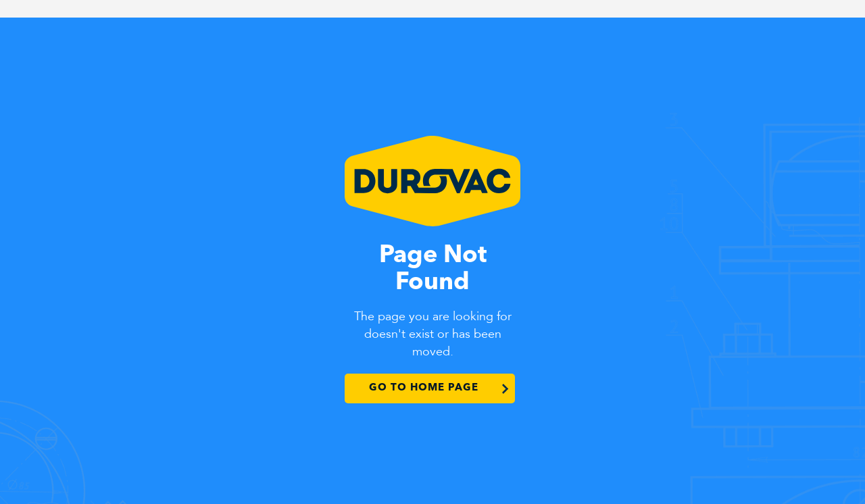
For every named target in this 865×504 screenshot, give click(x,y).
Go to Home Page (424, 388)
